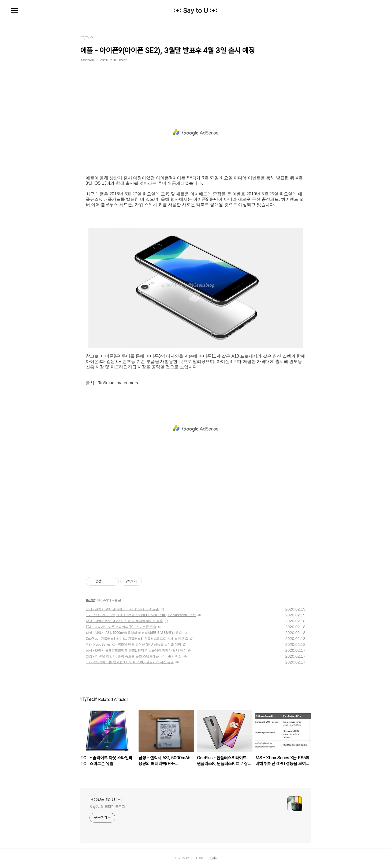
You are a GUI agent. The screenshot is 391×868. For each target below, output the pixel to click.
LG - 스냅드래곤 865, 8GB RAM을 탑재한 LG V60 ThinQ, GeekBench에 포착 (141, 615)
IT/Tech (91, 600)
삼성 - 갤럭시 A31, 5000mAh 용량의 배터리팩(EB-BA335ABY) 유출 (134, 633)
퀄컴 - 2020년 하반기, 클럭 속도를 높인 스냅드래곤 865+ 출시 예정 (134, 656)
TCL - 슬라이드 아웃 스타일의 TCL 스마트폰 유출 (121, 627)
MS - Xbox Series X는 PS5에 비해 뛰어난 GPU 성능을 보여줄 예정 (134, 645)
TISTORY (197, 858)
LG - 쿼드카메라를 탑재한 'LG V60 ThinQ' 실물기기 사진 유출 (130, 662)
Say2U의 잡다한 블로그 (107, 807)
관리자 (214, 858)
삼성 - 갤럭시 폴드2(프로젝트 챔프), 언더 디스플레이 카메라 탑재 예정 (136, 650)
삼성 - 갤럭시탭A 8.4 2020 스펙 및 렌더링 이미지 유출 (124, 621)
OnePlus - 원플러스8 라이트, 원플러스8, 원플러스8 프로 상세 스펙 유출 (137, 639)
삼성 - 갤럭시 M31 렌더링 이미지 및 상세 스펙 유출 (122, 609)
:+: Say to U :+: (195, 11)
